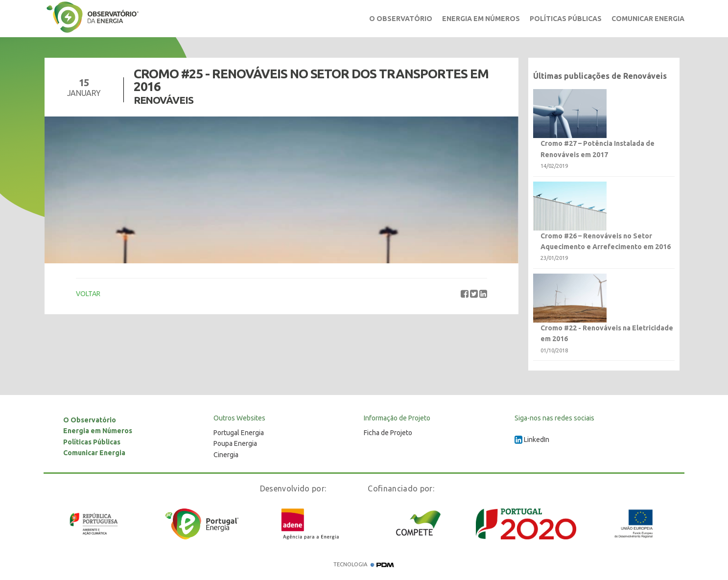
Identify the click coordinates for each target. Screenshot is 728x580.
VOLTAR (88, 294)
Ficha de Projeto (388, 433)
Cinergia (226, 455)
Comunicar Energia (648, 19)
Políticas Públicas (566, 19)
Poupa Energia (235, 443)
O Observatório (401, 19)
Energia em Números (481, 19)
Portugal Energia (239, 433)
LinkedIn (532, 440)
